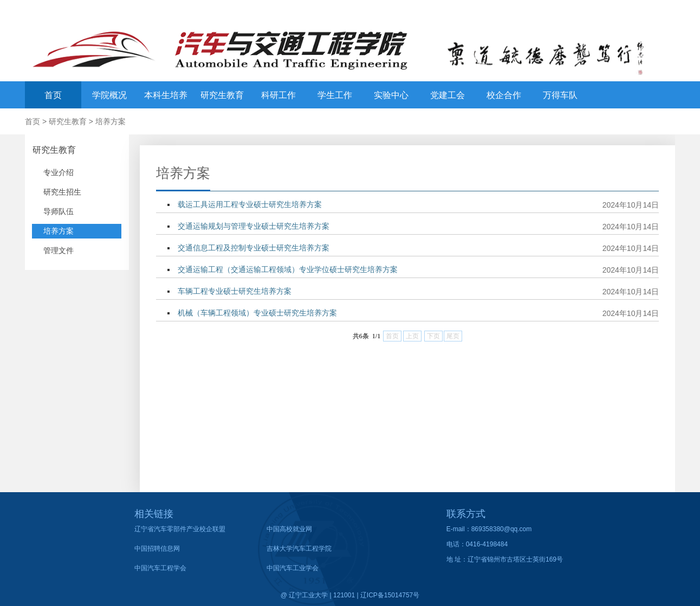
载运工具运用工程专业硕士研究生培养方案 (250, 204)
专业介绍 (59, 172)
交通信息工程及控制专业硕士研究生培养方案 (254, 248)
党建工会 (448, 95)
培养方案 (111, 121)
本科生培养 (166, 95)
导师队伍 (59, 211)
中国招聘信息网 (157, 549)
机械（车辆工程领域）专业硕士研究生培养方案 (257, 313)
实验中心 (391, 95)
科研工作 (278, 95)
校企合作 (504, 95)
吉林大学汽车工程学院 (299, 549)
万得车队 (560, 95)
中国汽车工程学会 (160, 568)
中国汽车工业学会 (293, 568)
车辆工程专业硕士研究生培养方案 (235, 291)
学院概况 (109, 95)
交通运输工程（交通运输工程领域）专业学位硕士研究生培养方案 (288, 269)
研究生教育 (222, 95)
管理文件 (59, 250)
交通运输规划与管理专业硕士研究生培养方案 (254, 226)
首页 (53, 95)
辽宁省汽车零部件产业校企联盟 (180, 529)
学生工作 (335, 95)
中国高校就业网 (289, 529)
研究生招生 (62, 192)
